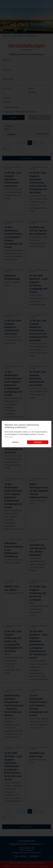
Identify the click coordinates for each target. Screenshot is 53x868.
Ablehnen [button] (15, 442)
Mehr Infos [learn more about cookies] (9, 437)
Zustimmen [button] (38, 442)
